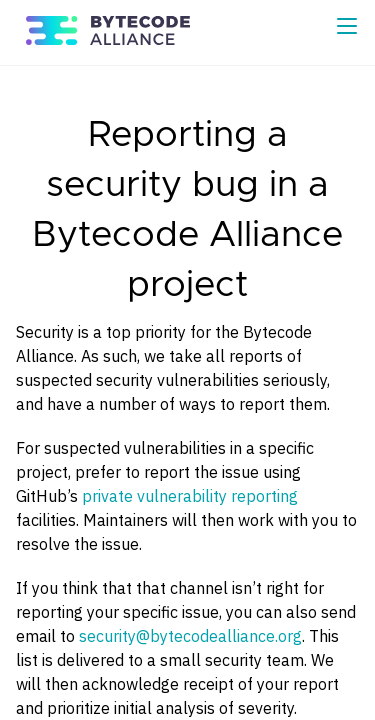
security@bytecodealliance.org (190, 636)
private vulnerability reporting (190, 496)
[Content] (187, 393)
